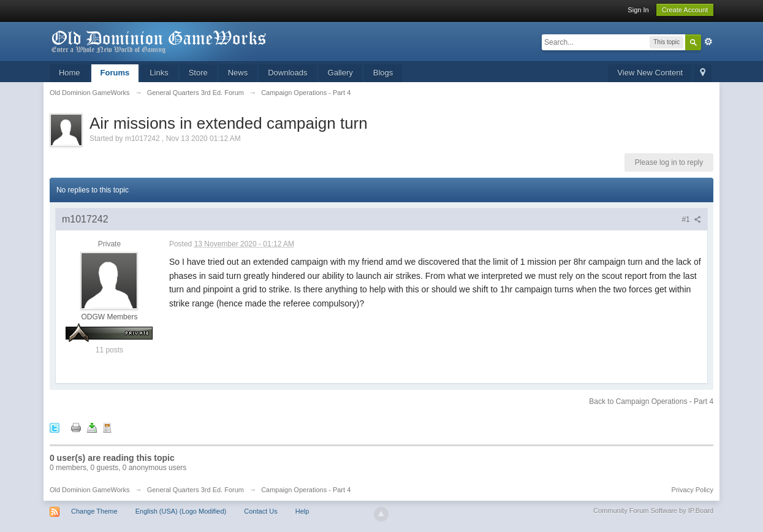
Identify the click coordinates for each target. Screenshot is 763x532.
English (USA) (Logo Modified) (181, 511)
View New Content (650, 73)
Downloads (287, 73)
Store (198, 73)
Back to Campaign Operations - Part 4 (651, 401)
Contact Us (260, 511)
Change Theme (94, 511)
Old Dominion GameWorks (90, 490)
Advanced (708, 42)
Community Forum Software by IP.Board (653, 511)
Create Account (685, 10)
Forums (115, 73)
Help (302, 511)
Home (70, 73)
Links (159, 73)
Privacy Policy (693, 490)
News (238, 73)
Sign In (638, 10)
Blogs (383, 73)
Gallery (340, 73)
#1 (691, 219)
